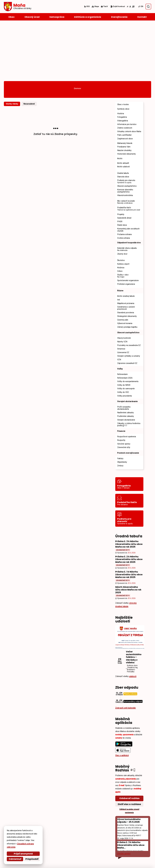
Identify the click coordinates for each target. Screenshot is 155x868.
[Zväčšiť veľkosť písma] (133, 7)
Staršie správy (124, 797)
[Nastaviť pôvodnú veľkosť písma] (130, 7)
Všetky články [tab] (12, 47)
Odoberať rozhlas (129, 742)
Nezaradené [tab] (29, 47)
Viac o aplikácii (122, 699)
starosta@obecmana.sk (136, 850)
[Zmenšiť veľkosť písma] (128, 7)
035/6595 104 (131, 847)
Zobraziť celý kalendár (126, 651)
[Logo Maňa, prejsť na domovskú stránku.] (18, 7)
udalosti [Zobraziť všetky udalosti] (133, 620)
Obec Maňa (69, 862)
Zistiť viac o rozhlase (129, 747)
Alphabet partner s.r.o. (37, 862)
